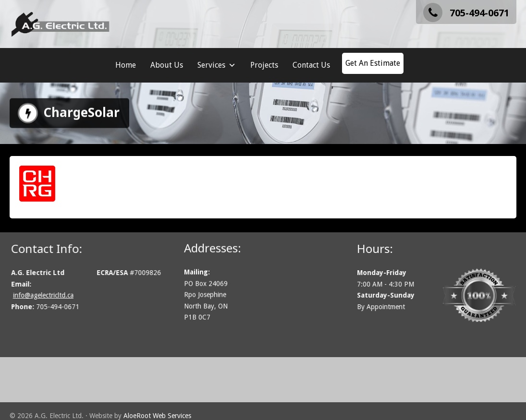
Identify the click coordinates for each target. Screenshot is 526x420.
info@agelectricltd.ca (49, 295)
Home (126, 65)
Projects (264, 65)
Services (217, 65)
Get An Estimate (373, 63)
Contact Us (311, 65)
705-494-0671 (466, 13)
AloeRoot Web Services (157, 416)
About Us (167, 65)
